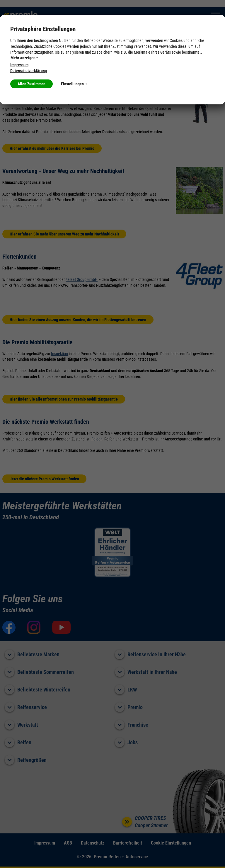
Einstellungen (74, 84)
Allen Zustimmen (31, 84)
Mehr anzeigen (24, 58)
